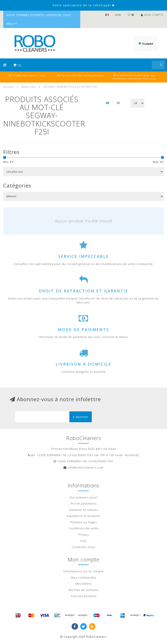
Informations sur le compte (83, 571)
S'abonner (81, 417)
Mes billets (83, 584)
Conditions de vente (84, 528)
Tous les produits (84, 596)
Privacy (84, 535)
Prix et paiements (83, 503)
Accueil (9, 87)
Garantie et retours (84, 510)
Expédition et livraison (84, 516)
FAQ (83, 541)
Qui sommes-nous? (83, 497)
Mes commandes (84, 578)
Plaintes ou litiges (84, 522)
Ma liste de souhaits (84, 590)
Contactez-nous (84, 547)
